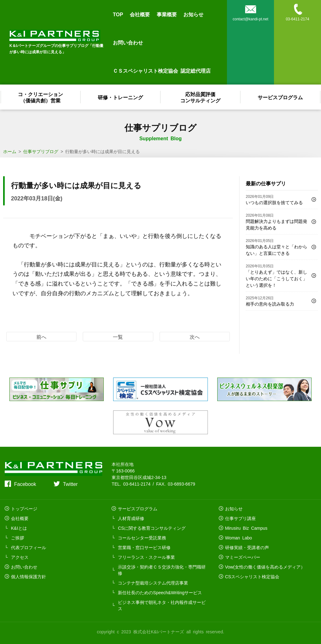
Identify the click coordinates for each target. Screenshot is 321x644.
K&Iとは (19, 528)
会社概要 (140, 14)
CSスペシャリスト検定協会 (252, 576)
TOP (118, 14)
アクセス (20, 557)
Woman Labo (239, 538)
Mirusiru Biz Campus (246, 528)
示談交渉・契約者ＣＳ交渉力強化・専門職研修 (162, 570)
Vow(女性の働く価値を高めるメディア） (265, 567)
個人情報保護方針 (29, 576)
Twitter (70, 484)
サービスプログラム (281, 97)
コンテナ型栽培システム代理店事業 (153, 583)
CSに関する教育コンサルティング (152, 528)
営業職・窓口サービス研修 (144, 547)
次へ (195, 337)
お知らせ (193, 14)
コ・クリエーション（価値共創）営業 (41, 97)
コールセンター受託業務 (142, 538)
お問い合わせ (128, 42)
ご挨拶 (18, 538)
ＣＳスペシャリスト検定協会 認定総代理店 (162, 70)
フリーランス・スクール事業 (146, 557)
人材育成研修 (131, 518)
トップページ (24, 508)
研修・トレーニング (121, 97)
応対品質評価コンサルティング (201, 97)
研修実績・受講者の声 (247, 547)
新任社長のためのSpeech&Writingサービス (160, 592)
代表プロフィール (29, 547)
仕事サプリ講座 (240, 518)
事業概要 (167, 14)
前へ (41, 337)
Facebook (25, 484)
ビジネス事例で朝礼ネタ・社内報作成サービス (162, 605)
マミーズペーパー (243, 557)
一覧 (118, 337)
